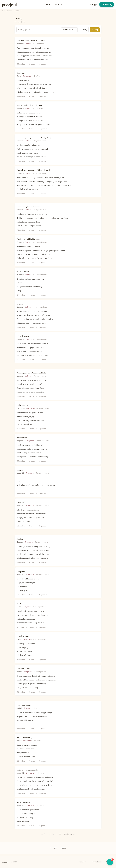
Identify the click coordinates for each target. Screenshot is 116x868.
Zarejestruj (107, 4)
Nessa (63, 848)
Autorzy (58, 4)
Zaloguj (94, 5)
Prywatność (97, 862)
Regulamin (83, 862)
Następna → (69, 834)
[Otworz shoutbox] (110, 862)
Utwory (48, 4)
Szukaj (95, 30)
